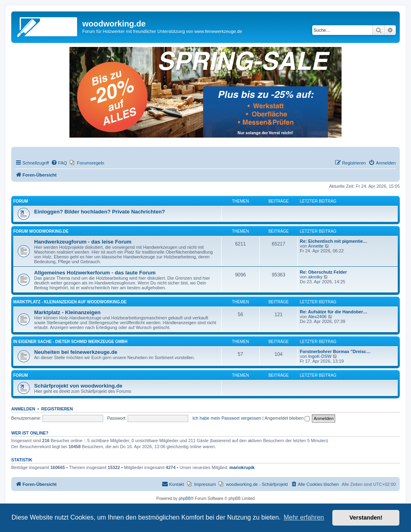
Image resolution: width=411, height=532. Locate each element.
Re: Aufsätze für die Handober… (334, 312)
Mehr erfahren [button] (304, 517)
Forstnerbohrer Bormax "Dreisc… (335, 351)
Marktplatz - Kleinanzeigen (67, 312)
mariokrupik (242, 467)
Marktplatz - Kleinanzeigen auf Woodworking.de (70, 302)
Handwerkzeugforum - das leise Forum (83, 242)
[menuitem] (59, 163)
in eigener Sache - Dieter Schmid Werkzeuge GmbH (70, 342)
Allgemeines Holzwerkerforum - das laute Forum (95, 273)
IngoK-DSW (320, 356)
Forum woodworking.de (41, 231)
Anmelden (23, 409)
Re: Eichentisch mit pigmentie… (334, 241)
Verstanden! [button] (366, 518)
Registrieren (57, 409)
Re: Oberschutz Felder (323, 272)
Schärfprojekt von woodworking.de (78, 386)
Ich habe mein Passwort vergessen (227, 418)
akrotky (315, 277)
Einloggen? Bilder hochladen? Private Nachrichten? (100, 212)
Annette (316, 246)
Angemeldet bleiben (287, 418)
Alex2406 (317, 317)
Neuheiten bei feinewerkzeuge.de (76, 352)
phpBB (185, 498)
